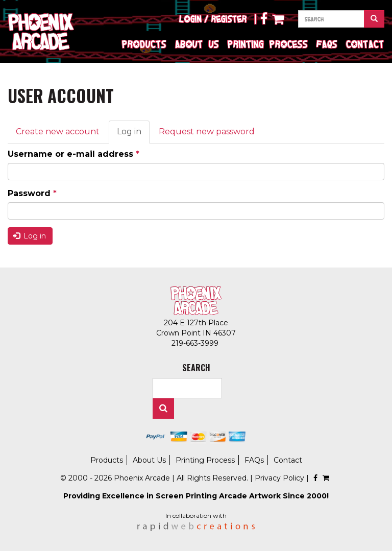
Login (190, 19)
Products (144, 44)
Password (32, 193)
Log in (133, 135)
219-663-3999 (196, 343)
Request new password (207, 131)
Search (163, 409)
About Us (197, 44)
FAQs (327, 44)
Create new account (58, 131)
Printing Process (268, 44)
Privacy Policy (279, 478)
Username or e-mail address (73, 154)
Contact (365, 44)
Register (229, 19)
